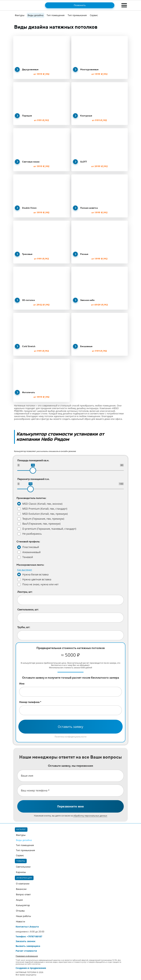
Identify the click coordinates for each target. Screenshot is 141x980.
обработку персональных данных (90, 816)
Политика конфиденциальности (70, 737)
